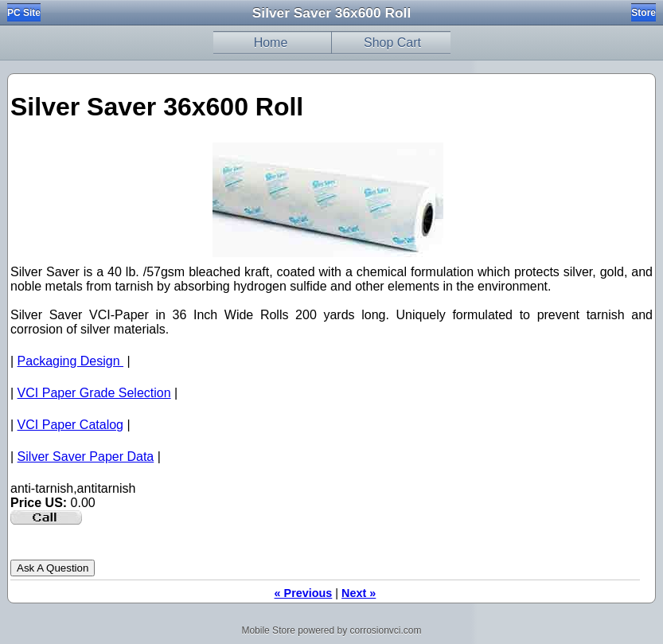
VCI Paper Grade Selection (94, 393)
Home (271, 43)
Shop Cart (392, 43)
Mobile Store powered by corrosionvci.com (331, 630)
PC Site (24, 13)
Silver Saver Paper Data (86, 457)
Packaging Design (70, 361)
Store (643, 13)
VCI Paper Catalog (70, 425)
